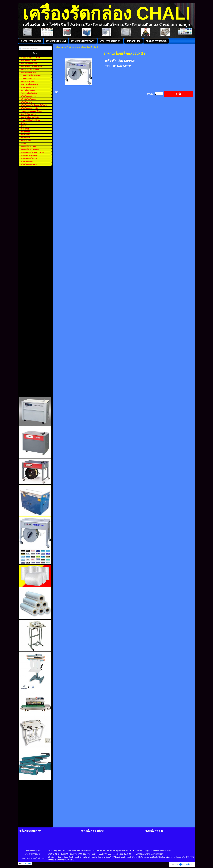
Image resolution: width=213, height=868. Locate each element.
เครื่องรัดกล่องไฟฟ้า (64, 47)
